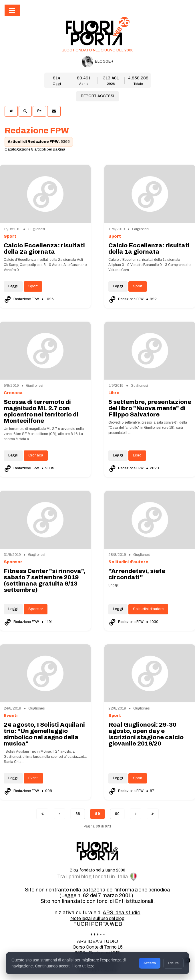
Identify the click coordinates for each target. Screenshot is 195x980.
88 (78, 814)
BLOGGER (98, 62)
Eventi (33, 778)
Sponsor (36, 609)
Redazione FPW (22, 299)
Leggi (13, 286)
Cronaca (36, 455)
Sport (33, 286)
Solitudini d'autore (148, 609)
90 (117, 814)
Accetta (150, 963)
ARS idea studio (122, 913)
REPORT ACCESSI (98, 96)
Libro (137, 455)
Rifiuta (173, 963)
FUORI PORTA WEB (98, 924)
